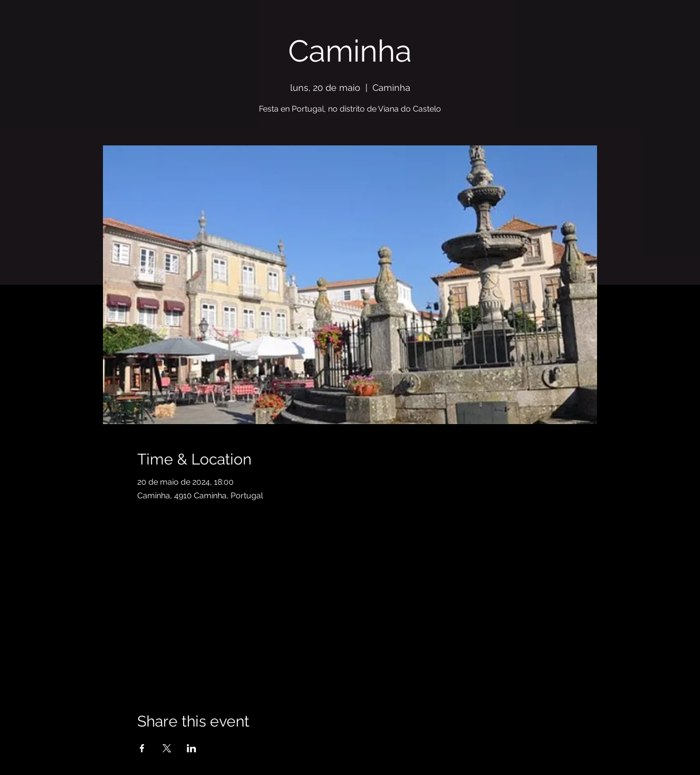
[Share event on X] (167, 748)
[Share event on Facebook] (142, 748)
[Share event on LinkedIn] (192, 748)
